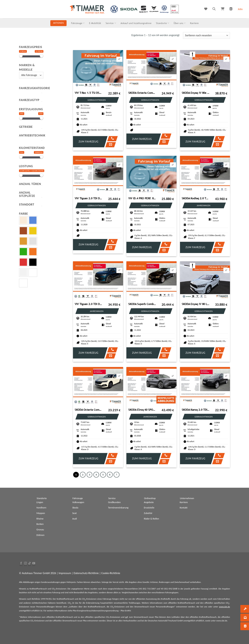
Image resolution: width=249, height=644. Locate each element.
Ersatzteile (149, 508)
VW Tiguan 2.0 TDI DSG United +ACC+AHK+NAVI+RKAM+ (89, 198)
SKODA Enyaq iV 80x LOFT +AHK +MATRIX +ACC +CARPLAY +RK (196, 93)
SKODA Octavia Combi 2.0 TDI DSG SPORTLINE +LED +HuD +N (142, 93)
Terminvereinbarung (118, 508)
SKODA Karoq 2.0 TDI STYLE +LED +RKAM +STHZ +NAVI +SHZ (196, 410)
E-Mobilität (95, 23)
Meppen (41, 513)
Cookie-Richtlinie (111, 573)
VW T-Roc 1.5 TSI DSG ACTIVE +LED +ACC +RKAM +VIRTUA (89, 93)
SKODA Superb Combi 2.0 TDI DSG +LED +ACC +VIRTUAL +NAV (142, 304)
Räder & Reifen (151, 519)
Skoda (75, 508)
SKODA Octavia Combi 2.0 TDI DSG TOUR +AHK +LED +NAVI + (89, 410)
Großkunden (114, 502)
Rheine (40, 519)
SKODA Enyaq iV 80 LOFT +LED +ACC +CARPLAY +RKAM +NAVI (196, 304)
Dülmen (40, 535)
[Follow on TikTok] (30, 563)
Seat (74, 513)
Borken (40, 524)
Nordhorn (41, 508)
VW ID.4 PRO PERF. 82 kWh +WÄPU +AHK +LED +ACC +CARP (142, 198)
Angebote (149, 502)
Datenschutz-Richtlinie (86, 573)
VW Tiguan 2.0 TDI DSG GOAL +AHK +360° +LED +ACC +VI (89, 304)
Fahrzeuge (78, 23)
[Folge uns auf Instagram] (25, 563)
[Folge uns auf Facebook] (21, 563)
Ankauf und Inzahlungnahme (136, 23)
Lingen (40, 502)
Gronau (40, 529)
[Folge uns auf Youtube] (34, 563)
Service (111, 23)
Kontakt (184, 508)
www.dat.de (225, 607)
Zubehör (148, 513)
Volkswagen (78, 502)
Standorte (163, 23)
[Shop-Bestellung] (206, 35)
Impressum (65, 573)
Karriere (194, 23)
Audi (75, 519)
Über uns (180, 23)
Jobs (240, 9)
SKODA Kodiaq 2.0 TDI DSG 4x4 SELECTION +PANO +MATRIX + (196, 198)
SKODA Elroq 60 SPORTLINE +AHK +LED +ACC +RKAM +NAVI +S (142, 410)
